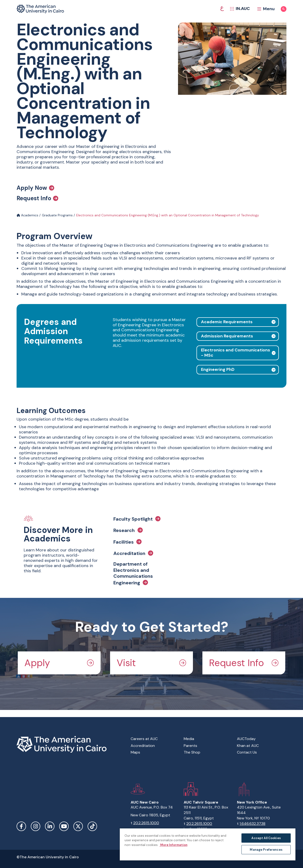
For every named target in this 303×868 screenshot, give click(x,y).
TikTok (92, 826)
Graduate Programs (57, 215)
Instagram (36, 826)
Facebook (21, 826)
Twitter (78, 826)
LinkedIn (50, 826)
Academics (27, 215)
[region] (208, 844)
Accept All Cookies (266, 838)
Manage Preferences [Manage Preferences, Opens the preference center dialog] (266, 850)
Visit (151, 663)
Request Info (37, 198)
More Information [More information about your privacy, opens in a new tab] (174, 845)
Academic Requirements (227, 322)
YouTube (64, 826)
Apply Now (35, 188)
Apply (59, 663)
